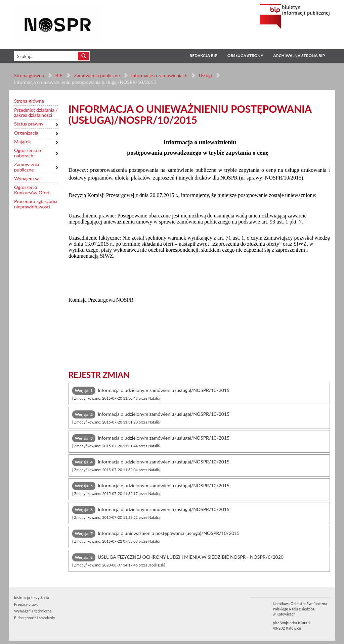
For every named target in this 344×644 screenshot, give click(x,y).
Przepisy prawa (26, 604)
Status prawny (29, 124)
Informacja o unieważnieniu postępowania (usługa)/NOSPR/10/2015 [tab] (156, 536)
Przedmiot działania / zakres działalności (36, 113)
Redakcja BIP (203, 56)
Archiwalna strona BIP (299, 56)
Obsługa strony (245, 56)
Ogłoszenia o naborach (28, 153)
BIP (59, 75)
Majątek (22, 141)
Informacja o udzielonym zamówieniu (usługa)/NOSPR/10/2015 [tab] (151, 393)
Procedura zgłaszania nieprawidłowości (36, 204)
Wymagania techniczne (33, 611)
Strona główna (29, 75)
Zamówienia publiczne (97, 75)
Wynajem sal (27, 178)
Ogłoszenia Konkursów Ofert (32, 190)
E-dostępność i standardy (35, 618)
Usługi (205, 75)
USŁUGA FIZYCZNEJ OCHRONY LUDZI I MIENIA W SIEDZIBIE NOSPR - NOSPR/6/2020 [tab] (178, 560)
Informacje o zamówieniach (159, 75)
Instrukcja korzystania (32, 598)
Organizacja (26, 133)
